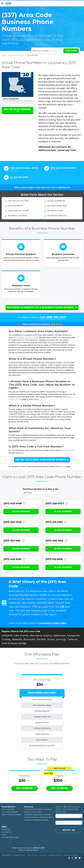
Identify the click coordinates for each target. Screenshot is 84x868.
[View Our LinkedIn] (76, 858)
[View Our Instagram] (72, 858)
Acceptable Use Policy (55, 855)
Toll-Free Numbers (10, 812)
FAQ (64, 466)
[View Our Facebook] (69, 858)
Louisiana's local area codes (27, 337)
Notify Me (69, 830)
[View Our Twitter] (79, 858)
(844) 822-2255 (64, 187)
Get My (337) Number (17, 110)
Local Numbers (8, 809)
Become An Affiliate (10, 837)
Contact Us (7, 832)
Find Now (71, 51)
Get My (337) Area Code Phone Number (42, 460)
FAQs (4, 835)
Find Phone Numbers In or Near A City (40, 489)
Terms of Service (32, 855)
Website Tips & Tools (33, 812)
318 (62, 607)
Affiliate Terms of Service (71, 855)
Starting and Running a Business (38, 809)
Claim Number (21, 511)
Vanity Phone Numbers (11, 815)
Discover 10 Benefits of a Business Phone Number (42, 307)
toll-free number (68, 450)
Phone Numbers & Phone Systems (38, 817)
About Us (6, 829)
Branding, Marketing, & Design (37, 815)
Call (53, 317)
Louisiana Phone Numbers (17, 55)
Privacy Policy (43, 855)
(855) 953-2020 (56, 317)
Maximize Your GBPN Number (36, 820)
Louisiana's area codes (53, 623)
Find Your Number (40, 51)
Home (4, 55)
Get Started (25, 788)
